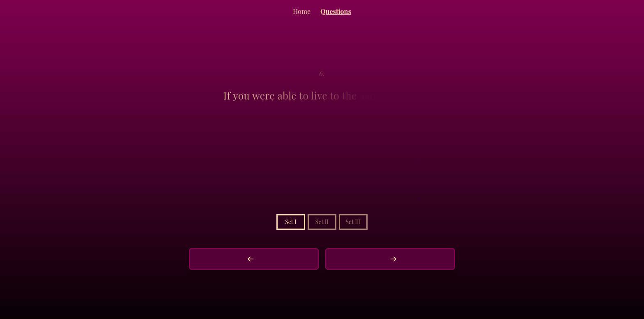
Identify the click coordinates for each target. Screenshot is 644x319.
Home (302, 11)
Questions (336, 11)
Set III (353, 222)
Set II (322, 222)
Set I (291, 222)
